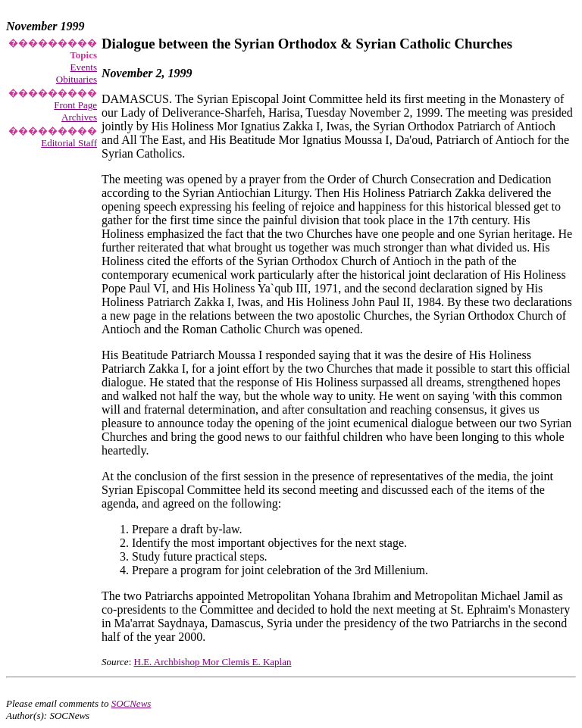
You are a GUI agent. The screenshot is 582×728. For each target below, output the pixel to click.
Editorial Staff (69, 143)
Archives (79, 117)
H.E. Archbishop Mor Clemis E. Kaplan (213, 662)
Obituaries (77, 79)
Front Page (75, 105)
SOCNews (131, 703)
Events (84, 67)
